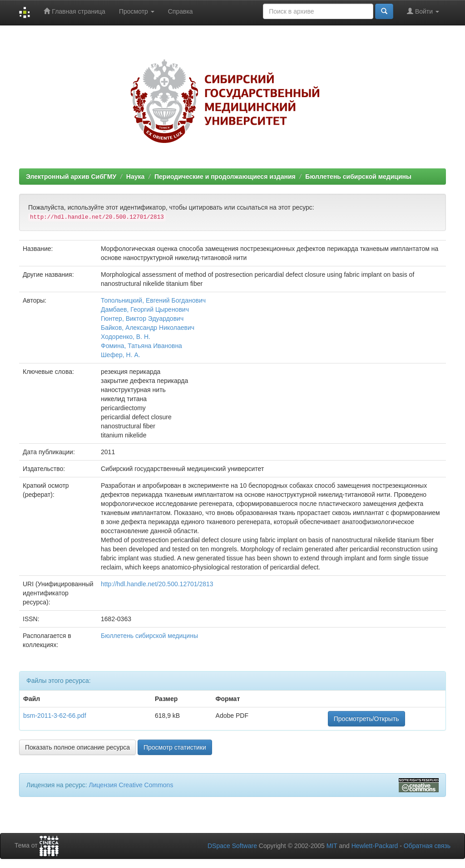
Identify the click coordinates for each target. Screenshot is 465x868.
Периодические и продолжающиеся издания (225, 177)
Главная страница (74, 11)
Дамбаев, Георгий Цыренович (145, 309)
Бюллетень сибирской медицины (358, 177)
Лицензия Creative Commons (131, 785)
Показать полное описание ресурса (77, 747)
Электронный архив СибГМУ (71, 177)
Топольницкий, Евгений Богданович (153, 300)
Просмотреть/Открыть (366, 719)
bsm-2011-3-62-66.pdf (55, 716)
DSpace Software (232, 846)
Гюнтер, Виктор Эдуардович (142, 319)
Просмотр (137, 11)
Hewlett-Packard (375, 846)
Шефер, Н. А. (121, 355)
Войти (423, 11)
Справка (181, 11)
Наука (135, 177)
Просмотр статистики (175, 747)
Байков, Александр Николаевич (148, 328)
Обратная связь (427, 846)
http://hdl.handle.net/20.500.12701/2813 (157, 584)
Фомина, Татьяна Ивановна (141, 346)
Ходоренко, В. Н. (126, 337)
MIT (332, 846)
